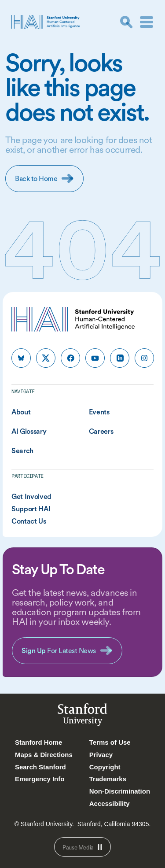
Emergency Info (40, 779)
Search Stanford (40, 767)
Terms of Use (110, 742)
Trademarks (108, 779)
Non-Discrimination (120, 791)
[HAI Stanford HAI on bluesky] (21, 358)
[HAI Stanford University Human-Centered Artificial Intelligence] (46, 22)
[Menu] (147, 22)
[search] (126, 22)
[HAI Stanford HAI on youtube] (95, 358)
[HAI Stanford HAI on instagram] (144, 358)
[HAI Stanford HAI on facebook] (70, 358)
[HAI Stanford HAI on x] (46, 358)
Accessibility (110, 803)
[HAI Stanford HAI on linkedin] (120, 358)
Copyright (105, 767)
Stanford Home (39, 742)
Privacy (101, 755)
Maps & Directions (44, 755)
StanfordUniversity (82, 716)
